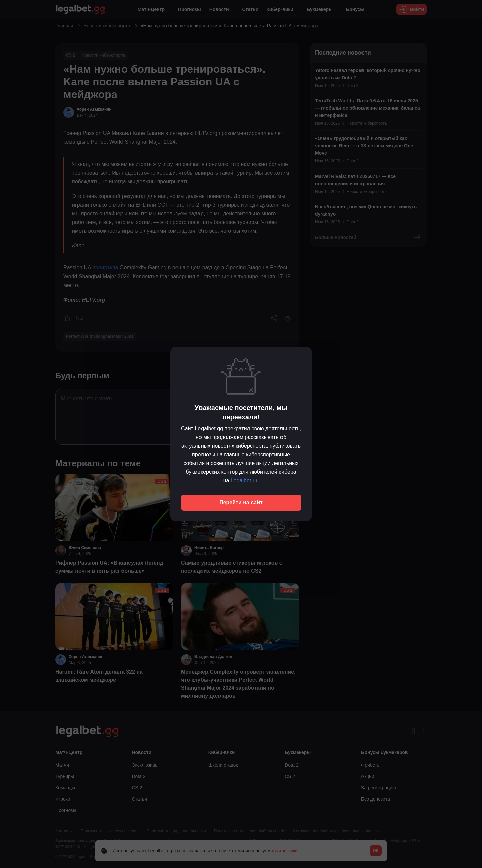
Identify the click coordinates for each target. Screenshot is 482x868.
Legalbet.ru (244, 481)
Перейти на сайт (241, 502)
